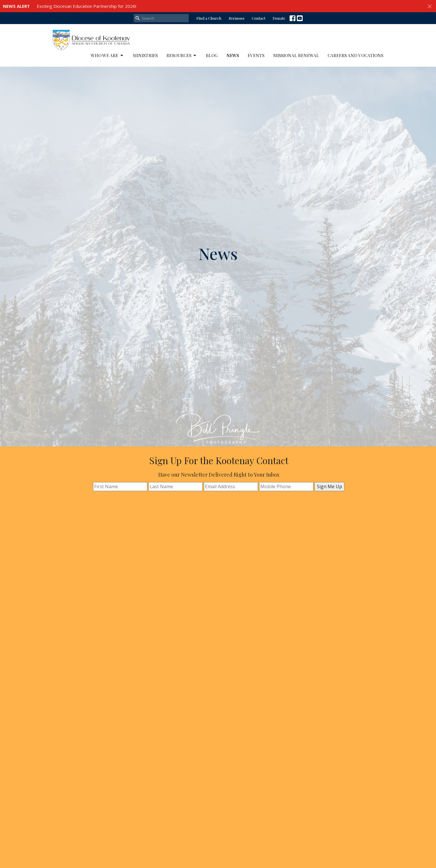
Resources (182, 56)
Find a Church (209, 18)
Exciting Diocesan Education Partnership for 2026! (87, 6)
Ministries (145, 55)
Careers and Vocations (355, 55)
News (233, 55)
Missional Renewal (296, 55)
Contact (258, 18)
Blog (212, 55)
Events (256, 55)
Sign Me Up (329, 486)
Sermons (237, 18)
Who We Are (107, 56)
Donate (279, 18)
